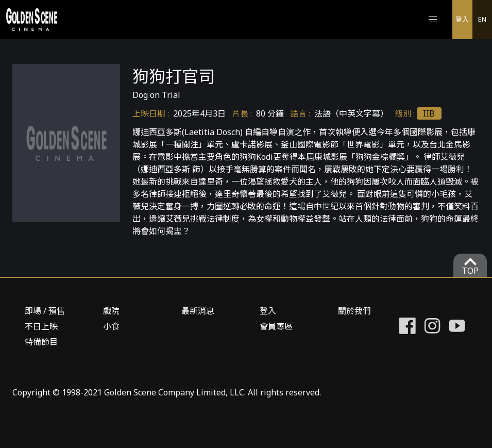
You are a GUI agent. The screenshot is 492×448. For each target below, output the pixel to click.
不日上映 (41, 326)
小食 (111, 326)
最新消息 (198, 311)
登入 (462, 19)
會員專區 (276, 326)
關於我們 (354, 311)
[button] (433, 20)
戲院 (111, 311)
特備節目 (41, 342)
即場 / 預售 (45, 311)
